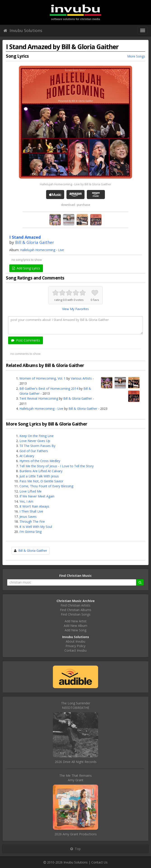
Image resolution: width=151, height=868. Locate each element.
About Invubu (75, 641)
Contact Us (99, 862)
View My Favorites (75, 309)
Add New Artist (76, 621)
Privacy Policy (75, 646)
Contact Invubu (75, 650)
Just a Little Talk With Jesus (39, 476)
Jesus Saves (28, 516)
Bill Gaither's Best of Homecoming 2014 (49, 388)
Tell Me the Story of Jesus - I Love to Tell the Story (57, 466)
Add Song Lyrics (26, 268)
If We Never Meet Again (37, 496)
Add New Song (75, 630)
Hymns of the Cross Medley (40, 461)
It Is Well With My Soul (36, 527)
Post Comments (26, 340)
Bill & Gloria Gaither (35, 242)
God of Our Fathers (34, 451)
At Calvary (27, 456)
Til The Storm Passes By (37, 446)
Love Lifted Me (31, 491)
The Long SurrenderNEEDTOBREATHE (76, 705)
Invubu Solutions (23, 30)
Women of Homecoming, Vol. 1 (42, 378)
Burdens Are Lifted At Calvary (41, 471)
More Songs (136, 56)
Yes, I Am (26, 501)
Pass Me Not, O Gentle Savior (41, 481)
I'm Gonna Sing (31, 532)
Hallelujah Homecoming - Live (42, 250)
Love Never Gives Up (35, 441)
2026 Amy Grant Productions (76, 834)
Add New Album (75, 626)
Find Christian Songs (76, 614)
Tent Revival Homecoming (39, 398)
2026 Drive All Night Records (76, 762)
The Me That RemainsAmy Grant (75, 778)
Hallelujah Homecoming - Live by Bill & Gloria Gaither (75, 184)
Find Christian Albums (76, 610)
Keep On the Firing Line (37, 436)
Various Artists (81, 378)
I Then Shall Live (31, 511)
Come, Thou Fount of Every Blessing (46, 486)
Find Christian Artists (75, 605)
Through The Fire (32, 521)
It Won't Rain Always (34, 506)
